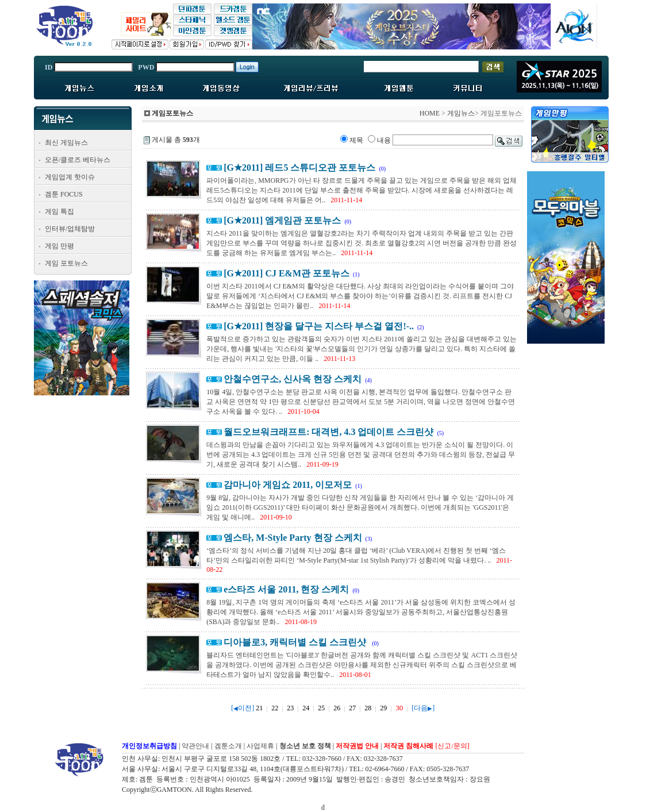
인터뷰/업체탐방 (70, 229)
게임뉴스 (461, 113)
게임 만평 (59, 246)
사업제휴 (260, 746)
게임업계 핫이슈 (70, 177)
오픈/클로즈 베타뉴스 (78, 160)
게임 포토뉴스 (66, 263)
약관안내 (195, 746)
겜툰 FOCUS (64, 194)
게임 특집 (59, 211)
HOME (430, 113)
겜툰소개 (228, 746)
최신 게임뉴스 (66, 143)
